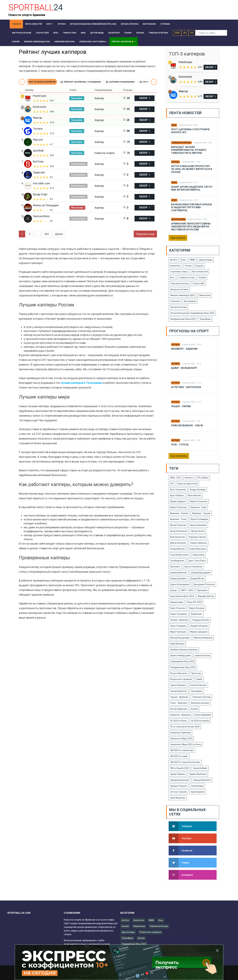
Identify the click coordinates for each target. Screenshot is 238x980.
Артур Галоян (198, 531)
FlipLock (38, 140)
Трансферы (205, 319)
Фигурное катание (179, 289)
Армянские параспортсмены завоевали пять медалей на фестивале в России (191, 227)
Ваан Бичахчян (178, 537)
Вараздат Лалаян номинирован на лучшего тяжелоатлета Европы (189, 150)
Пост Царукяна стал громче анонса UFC (190, 131)
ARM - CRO (175, 478)
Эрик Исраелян (178, 798)
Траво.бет (39, 172)
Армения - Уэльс (178, 519)
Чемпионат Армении (180, 733)
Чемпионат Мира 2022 (181, 738)
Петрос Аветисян (179, 673)
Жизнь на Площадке (46, 205)
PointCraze (40, 96)
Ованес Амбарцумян (180, 656)
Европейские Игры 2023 (182, 596)
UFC (172, 484)
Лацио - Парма (181, 406)
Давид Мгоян (197, 578)
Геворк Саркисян (198, 543)
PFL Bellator (203, 478)
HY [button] (192, 33)
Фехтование (190, 301)
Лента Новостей (200, 272)
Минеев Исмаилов (203, 638)
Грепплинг (175, 567)
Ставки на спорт (187, 278)
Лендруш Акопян (201, 620)
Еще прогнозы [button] (179, 456)
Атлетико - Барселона (186, 387)
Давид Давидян (178, 578)
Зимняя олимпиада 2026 (182, 295)
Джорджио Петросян (204, 584)
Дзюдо (174, 590)
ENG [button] (177, 33)
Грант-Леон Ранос (197, 561)
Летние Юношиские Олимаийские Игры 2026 (192, 313)
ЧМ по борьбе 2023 (180, 768)
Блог (172, 278)
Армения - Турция (201, 513)
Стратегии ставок (179, 272)
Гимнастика (205, 295)
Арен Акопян (194, 495)
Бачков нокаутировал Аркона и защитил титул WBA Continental (192, 207)
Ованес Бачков (202, 656)
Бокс (174, 183)
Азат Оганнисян (178, 490)
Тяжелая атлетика (181, 143)
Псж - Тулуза (180, 445)
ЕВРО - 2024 (187, 590)
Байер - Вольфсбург (184, 368)
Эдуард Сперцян (178, 786)
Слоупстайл (198, 283)
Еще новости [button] (178, 238)
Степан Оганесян (198, 685)
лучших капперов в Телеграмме (82, 383)
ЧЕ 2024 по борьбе (200, 721)
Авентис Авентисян (188, 484)
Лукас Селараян (178, 626)
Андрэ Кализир (198, 490)
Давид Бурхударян (201, 573)
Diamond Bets (41, 216)
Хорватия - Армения (180, 715)
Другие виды (178, 219)
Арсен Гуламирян (200, 519)
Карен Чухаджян (178, 614)
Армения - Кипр (199, 507)
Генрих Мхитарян (197, 549)
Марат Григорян (178, 632)
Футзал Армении (178, 709)
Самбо (199, 679)
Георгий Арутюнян (179, 555)
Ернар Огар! (40, 194)
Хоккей (202, 278)
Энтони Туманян (178, 792)
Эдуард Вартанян (202, 780)
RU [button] (185, 33)
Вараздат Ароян (197, 537)
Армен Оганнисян (199, 501)
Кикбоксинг (197, 614)
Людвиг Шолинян (199, 626)
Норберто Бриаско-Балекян (184, 650)
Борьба (175, 162)
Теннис (188, 266)
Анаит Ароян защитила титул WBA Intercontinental (192, 188)
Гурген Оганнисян (193, 567)
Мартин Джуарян (199, 632)
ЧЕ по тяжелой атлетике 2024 (185, 727)
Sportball (38, 151)
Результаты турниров (181, 679)
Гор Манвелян (177, 561)
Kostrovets (40, 107)
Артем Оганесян (178, 525)
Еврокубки (202, 590)
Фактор (37, 118)
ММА (174, 125)
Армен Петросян (178, 507)
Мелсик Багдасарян (180, 638)
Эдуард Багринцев (180, 780)
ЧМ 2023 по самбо (179, 756)
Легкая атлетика (178, 307)
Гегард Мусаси (177, 549)
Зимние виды (177, 602)
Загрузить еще (145, 234)
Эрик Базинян (198, 792)
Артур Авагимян (198, 525)
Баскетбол (175, 266)
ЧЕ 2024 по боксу (178, 721)
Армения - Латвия (179, 513)
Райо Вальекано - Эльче (187, 425)
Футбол (174, 260)
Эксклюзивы (197, 786)
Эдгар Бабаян (200, 768)
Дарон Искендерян (180, 584)
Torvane (38, 129)
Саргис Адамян (178, 685)
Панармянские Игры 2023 (183, 319)
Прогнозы (196, 673)
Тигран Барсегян (178, 691)
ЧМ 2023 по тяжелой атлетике (185, 762)
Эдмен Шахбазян (198, 774)
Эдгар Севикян (178, 774)
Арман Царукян (178, 501)
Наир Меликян (177, 644)
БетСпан (38, 161)
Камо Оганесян (178, 608)
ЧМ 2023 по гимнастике (182, 750)
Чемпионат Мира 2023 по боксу (186, 744)
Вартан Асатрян (178, 543)
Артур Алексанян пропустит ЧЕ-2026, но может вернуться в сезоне (192, 169)
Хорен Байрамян (203, 715)
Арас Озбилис (177, 495)
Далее (59, 234)
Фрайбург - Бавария (184, 349)
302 (47, 234)
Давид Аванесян (179, 573)
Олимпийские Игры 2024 (182, 661)
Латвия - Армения (179, 620)
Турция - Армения (179, 697)
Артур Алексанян (179, 531)
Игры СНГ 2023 (195, 602)
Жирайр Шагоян (206, 596)
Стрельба (175, 301)
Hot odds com (42, 183)
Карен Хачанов (197, 608)
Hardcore (189, 478)
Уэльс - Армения (178, 703)
